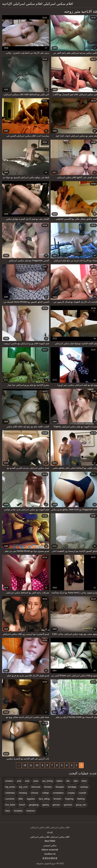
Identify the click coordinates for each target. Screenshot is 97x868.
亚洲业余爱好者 (48, 858)
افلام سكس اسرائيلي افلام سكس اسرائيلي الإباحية (36, 4)
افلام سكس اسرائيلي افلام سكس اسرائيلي (48, 837)
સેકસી (48, 833)
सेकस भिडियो (48, 841)
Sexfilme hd (48, 854)
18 (23, 765)
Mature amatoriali (48, 850)
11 (29, 765)
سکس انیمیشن (49, 845)
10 (36, 765)
